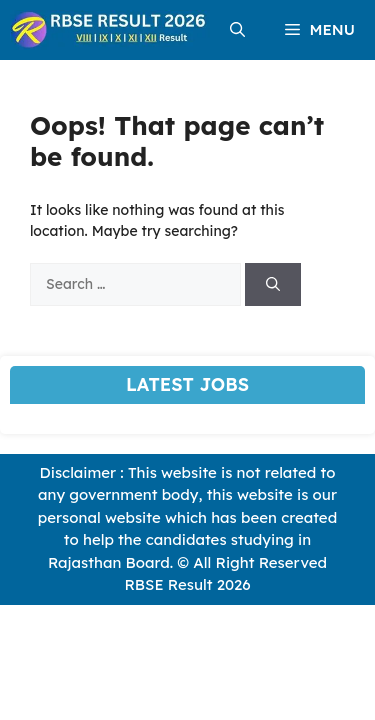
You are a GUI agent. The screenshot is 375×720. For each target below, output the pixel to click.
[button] (237, 30)
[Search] (273, 284)
